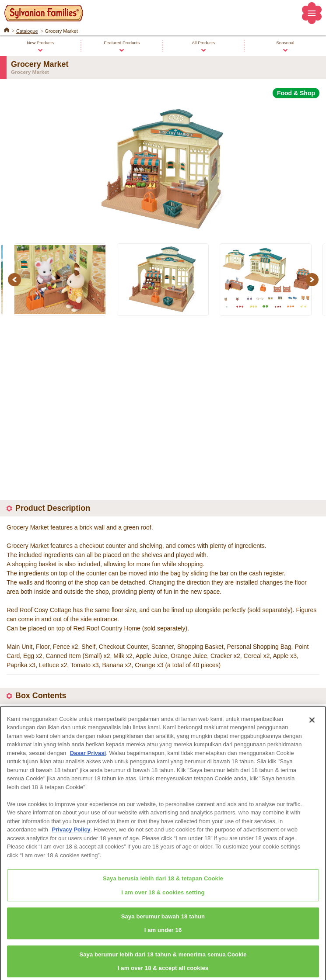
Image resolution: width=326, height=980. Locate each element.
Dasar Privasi (88, 757)
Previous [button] (16, 280)
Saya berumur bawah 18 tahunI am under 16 (163, 928)
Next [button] (313, 280)
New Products (40, 43)
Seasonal (285, 43)
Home (7, 29)
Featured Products (122, 43)
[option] (163, 166)
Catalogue (27, 31)
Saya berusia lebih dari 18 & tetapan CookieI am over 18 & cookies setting (163, 890)
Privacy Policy (71, 834)
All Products (203, 43)
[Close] (312, 724)
